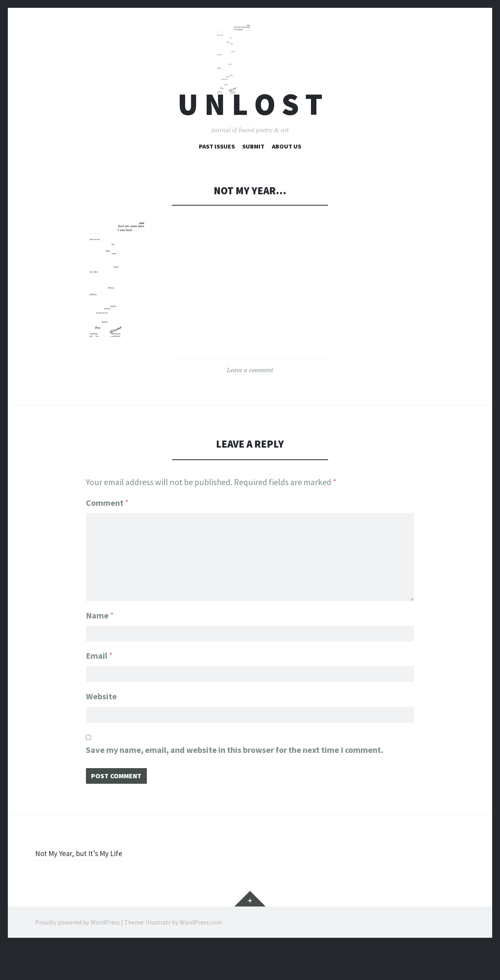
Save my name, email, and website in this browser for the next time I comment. (235, 782)
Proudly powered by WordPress (78, 957)
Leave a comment (250, 400)
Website (101, 726)
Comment (107, 533)
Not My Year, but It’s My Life (84, 887)
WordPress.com (201, 957)
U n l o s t (250, 134)
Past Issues (217, 176)
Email (99, 684)
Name (100, 641)
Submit (253, 176)
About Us (287, 176)
